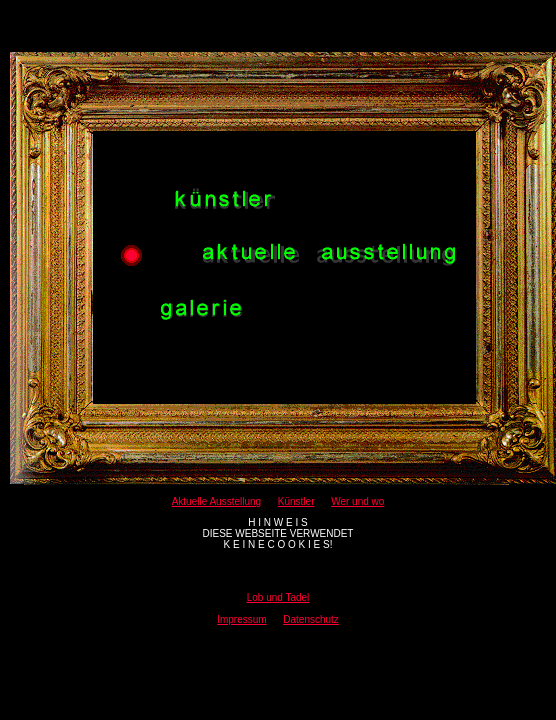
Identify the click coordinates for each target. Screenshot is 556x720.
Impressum (241, 619)
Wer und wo (357, 501)
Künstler (296, 501)
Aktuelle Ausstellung (217, 501)
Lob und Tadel (278, 597)
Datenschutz (311, 619)
